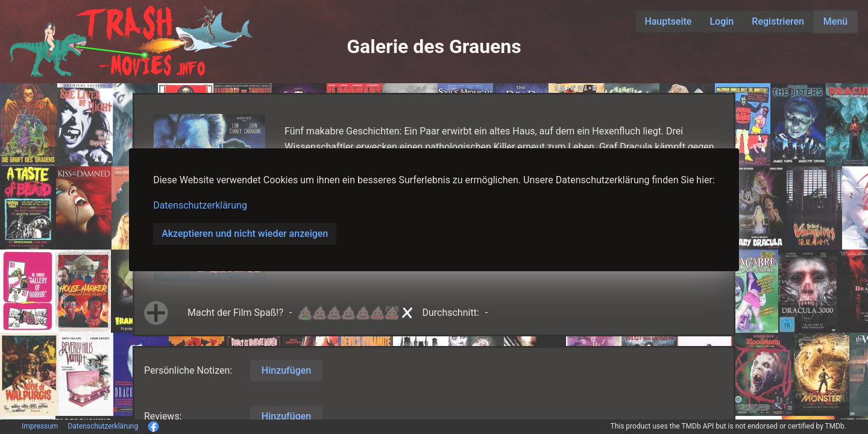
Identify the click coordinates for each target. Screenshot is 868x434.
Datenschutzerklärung (200, 205)
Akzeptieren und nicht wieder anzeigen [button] (245, 234)
